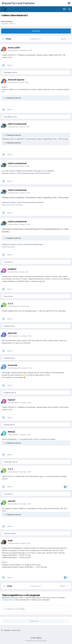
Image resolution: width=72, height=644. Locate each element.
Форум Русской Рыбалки (18, 3)
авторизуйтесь (8, 600)
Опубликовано (20, 50)
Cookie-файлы (36, 638)
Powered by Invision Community (36, 641)
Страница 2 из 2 (36, 39)
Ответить (36, 31)
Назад (8, 39)
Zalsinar (10, 21)
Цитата (10, 65)
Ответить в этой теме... (15, 609)
